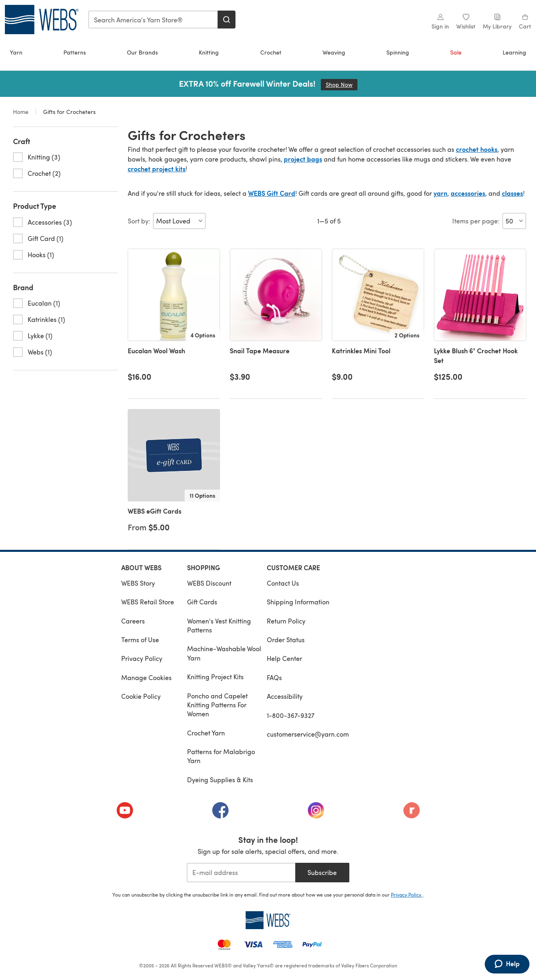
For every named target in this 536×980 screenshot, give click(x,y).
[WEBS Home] (268, 920)
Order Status (286, 640)
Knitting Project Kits (215, 677)
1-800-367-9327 (291, 715)
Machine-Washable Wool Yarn (224, 653)
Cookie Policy (141, 696)
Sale (456, 52)
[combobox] (153, 20)
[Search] (227, 20)
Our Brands (142, 52)
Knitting (209, 52)
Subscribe (322, 872)
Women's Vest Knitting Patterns (219, 625)
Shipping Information (298, 602)
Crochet (271, 52)
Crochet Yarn (206, 733)
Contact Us (283, 583)
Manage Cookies (146, 677)
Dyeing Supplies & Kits (220, 780)
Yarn (16, 52)
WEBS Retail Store (148, 602)
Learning (514, 52)
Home (22, 112)
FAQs (274, 677)
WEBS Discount (209, 583)
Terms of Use (140, 640)
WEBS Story (138, 583)
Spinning (398, 52)
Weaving (334, 52)
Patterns (75, 52)
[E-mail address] (241, 873)
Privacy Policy (142, 658)
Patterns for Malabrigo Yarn (221, 756)
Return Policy (286, 621)
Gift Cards (202, 602)
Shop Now (342, 84)
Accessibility (285, 696)
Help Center (284, 658)
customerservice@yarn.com (308, 734)
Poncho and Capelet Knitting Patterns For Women (217, 705)
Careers (133, 621)
